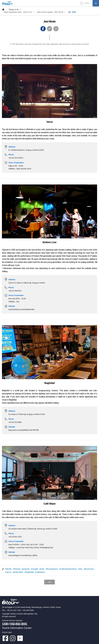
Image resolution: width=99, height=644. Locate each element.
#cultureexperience (68, 569)
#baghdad (29, 572)
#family (8, 569)
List (49, 582)
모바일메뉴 (96, 3)
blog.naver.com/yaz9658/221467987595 (24, 430)
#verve (8, 572)
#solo (42, 569)
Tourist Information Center (17, 628)
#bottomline (18, 572)
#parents (26, 569)
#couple (35, 569)
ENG (87, 3)
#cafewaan (40, 572)
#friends (17, 569)
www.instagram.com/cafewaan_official (23, 555)
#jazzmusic (89, 569)
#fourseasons (52, 569)
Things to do (13, 10)
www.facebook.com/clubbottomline (21, 309)
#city (80, 569)
